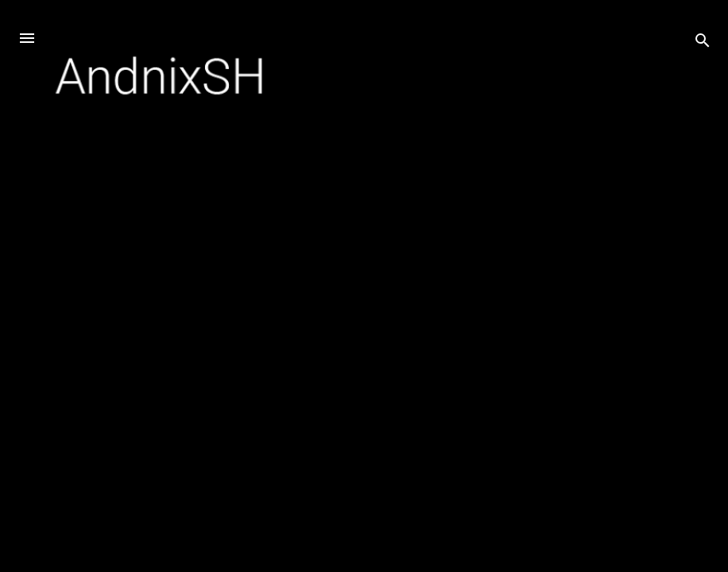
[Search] (703, 43)
